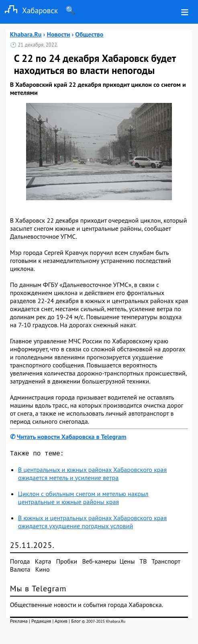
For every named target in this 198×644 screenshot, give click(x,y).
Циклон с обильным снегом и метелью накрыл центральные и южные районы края (83, 499)
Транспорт (166, 563)
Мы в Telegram (38, 590)
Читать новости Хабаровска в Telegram (72, 437)
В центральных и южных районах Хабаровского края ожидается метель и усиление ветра (92, 475)
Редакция (41, 622)
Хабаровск (29, 10)
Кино (43, 571)
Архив (61, 622)
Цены (127, 563)
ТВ (143, 563)
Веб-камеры (99, 563)
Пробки (66, 563)
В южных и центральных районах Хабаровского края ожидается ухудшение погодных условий (92, 523)
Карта (43, 563)
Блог (76, 622)
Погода (20, 563)
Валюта (20, 571)
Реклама (19, 622)
